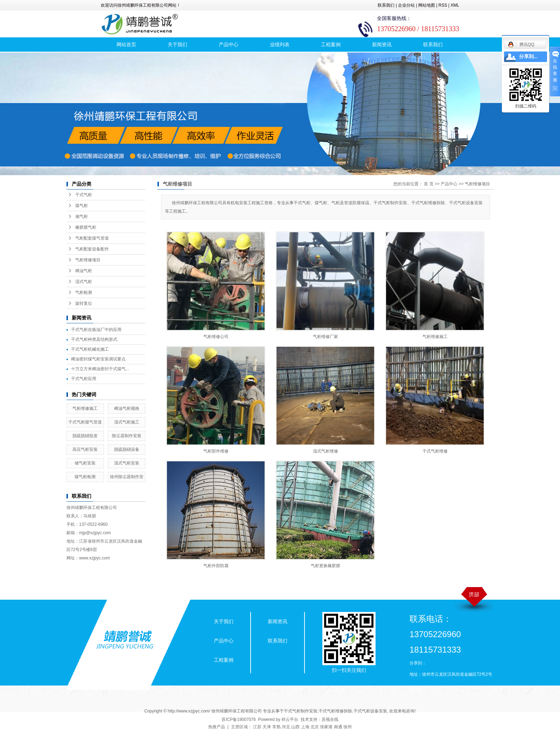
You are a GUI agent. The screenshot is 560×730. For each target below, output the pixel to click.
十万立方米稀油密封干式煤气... (100, 369)
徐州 (348, 727)
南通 (338, 727)
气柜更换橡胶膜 (325, 566)
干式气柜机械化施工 (90, 349)
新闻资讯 (382, 44)
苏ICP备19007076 (239, 719)
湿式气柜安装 (127, 463)
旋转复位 (84, 303)
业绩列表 (280, 44)
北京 (315, 727)
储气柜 (82, 216)
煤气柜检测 (85, 477)
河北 (286, 727)
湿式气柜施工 (127, 422)
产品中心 (229, 44)
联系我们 (386, 5)
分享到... (528, 57)
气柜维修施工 (85, 408)
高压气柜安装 (85, 449)
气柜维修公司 (216, 337)
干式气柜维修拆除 (335, 711)
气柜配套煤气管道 (92, 238)
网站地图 (427, 5)
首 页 (429, 184)
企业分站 (406, 5)
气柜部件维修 (216, 451)
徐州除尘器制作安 (127, 477)
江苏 (257, 727)
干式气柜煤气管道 (85, 422)
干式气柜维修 (435, 451)
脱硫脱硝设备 (127, 449)
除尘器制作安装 (127, 436)
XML (455, 5)
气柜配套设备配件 (92, 249)
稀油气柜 (84, 271)
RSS (443, 5)
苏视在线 (330, 719)
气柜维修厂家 (325, 337)
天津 (267, 727)
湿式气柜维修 (325, 451)
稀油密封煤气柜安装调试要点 (98, 359)
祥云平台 (290, 719)
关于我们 (177, 44)
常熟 (276, 727)
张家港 (326, 727)
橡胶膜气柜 (86, 227)
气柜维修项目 (88, 260)
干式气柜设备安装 (370, 711)
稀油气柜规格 (127, 408)
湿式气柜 (84, 282)
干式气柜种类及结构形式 (94, 339)
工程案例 (331, 44)
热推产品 (217, 727)
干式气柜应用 (84, 379)
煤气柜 (82, 206)
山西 (295, 727)
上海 (305, 727)
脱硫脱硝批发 (85, 436)
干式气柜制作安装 (301, 711)
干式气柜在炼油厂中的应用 (96, 330)
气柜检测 (84, 292)
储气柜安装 (85, 463)
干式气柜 (84, 195)
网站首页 (126, 44)
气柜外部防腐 (216, 566)
